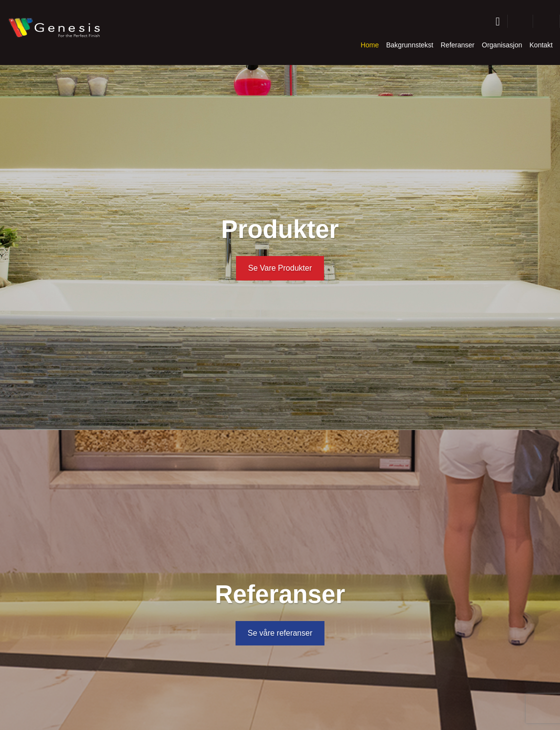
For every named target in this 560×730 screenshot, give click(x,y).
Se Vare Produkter (280, 268)
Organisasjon (502, 45)
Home (370, 45)
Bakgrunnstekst (410, 45)
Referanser (458, 45)
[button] (520, 21)
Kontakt (541, 45)
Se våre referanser (280, 633)
